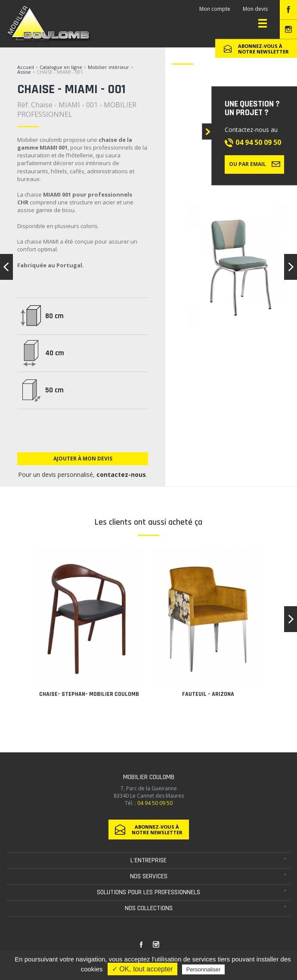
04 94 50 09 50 (258, 142)
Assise (25, 72)
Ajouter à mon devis (83, 459)
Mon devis (255, 9)
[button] (291, 619)
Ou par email (255, 164)
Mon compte (215, 9)
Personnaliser (204, 969)
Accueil (26, 67)
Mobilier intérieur (108, 67)
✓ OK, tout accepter (142, 969)
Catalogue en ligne (61, 67)
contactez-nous (121, 474)
